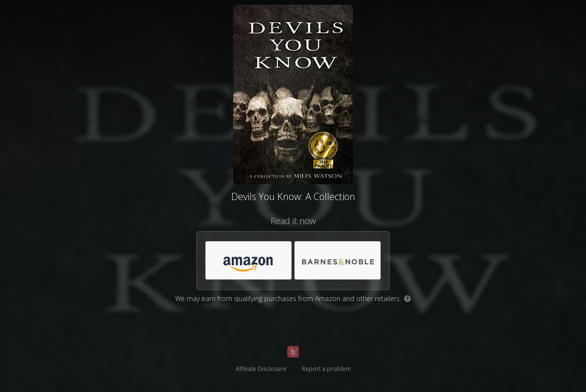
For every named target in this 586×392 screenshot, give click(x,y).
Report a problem (327, 369)
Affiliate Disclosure (261, 369)
